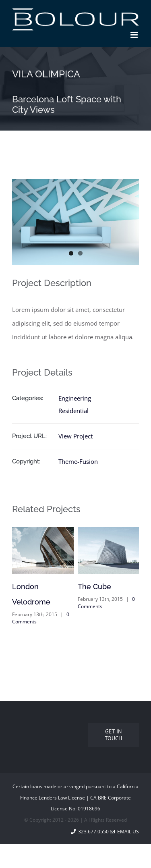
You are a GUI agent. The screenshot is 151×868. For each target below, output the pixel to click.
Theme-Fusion (78, 461)
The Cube (94, 587)
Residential (73, 411)
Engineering (75, 398)
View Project (75, 436)
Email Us (124, 832)
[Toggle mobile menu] (135, 35)
